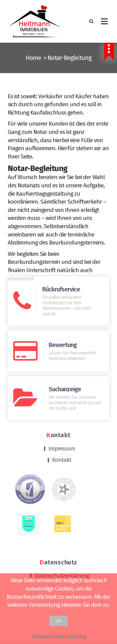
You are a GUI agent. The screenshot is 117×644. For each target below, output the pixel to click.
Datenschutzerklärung (62, 537)
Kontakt (62, 421)
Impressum (62, 410)
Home (33, 58)
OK (58, 621)
